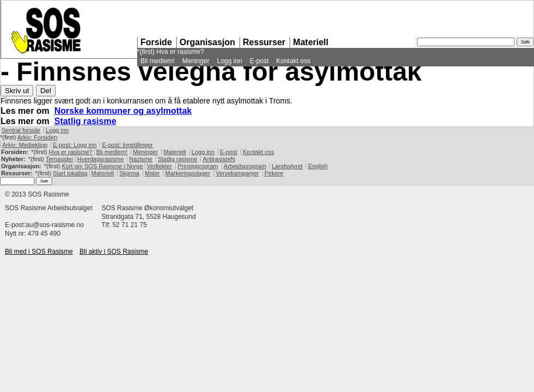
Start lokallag (70, 173)
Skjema (129, 173)
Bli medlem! (158, 61)
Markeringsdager (188, 173)
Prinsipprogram (198, 166)
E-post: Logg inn (75, 145)
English (318, 166)
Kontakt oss (293, 61)
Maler (152, 173)
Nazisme (141, 159)
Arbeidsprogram (245, 166)
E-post (259, 61)
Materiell (311, 42)
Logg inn (230, 61)
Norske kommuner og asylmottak (123, 111)
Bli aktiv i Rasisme (114, 252)
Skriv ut (17, 91)
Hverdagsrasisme (101, 159)
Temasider (60, 159)
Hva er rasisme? (180, 52)
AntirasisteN (219, 159)
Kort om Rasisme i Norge (102, 166)
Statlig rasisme (85, 121)
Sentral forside (21, 130)
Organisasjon (207, 42)
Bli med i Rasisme (39, 252)
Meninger (196, 61)
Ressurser (264, 42)
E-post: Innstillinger (127, 145)
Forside (156, 42)
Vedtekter (159, 166)
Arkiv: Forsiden (37, 137)
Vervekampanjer (237, 173)
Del (46, 91)
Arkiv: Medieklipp (25, 145)
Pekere (274, 173)
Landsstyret (287, 166)
